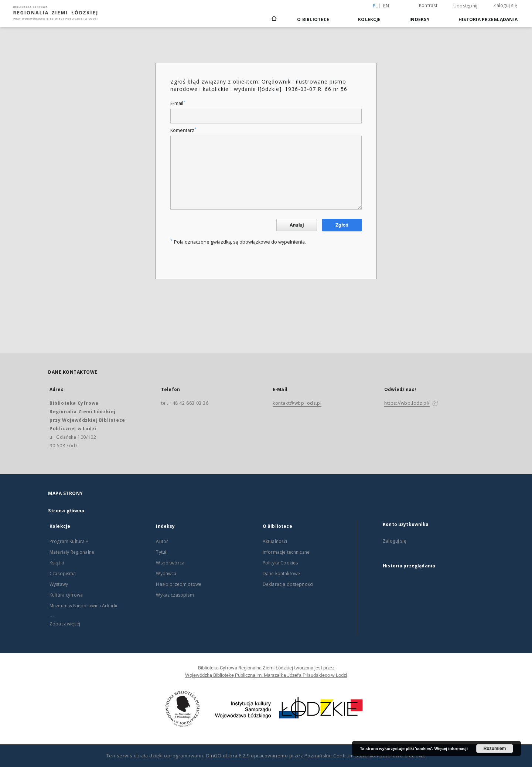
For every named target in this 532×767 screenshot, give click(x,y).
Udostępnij (465, 6)
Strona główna (66, 511)
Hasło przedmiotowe (179, 584)
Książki (57, 563)
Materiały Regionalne (72, 552)
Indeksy (420, 19)
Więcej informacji (451, 749)
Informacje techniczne (286, 552)
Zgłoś (342, 225)
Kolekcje (369, 19)
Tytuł (161, 552)
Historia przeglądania (488, 19)
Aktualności (275, 541)
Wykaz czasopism (175, 595)
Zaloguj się (505, 5)
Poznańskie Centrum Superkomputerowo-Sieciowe (365, 756)
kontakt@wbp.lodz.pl (297, 403)
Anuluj (297, 225)
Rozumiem (495, 749)
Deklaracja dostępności (288, 584)
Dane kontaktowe (281, 573)
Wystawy (59, 584)
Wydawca (166, 573)
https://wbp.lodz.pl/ (407, 403)
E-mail (178, 103)
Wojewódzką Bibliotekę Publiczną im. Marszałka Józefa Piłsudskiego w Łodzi (266, 675)
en (386, 6)
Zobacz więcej (65, 624)
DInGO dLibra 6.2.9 (228, 756)
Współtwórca (170, 563)
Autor (162, 541)
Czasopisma (63, 573)
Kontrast (428, 5)
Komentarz (183, 130)
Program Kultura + (69, 541)
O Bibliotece (313, 19)
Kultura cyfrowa (66, 595)
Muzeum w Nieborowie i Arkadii (83, 606)
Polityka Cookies (280, 563)
